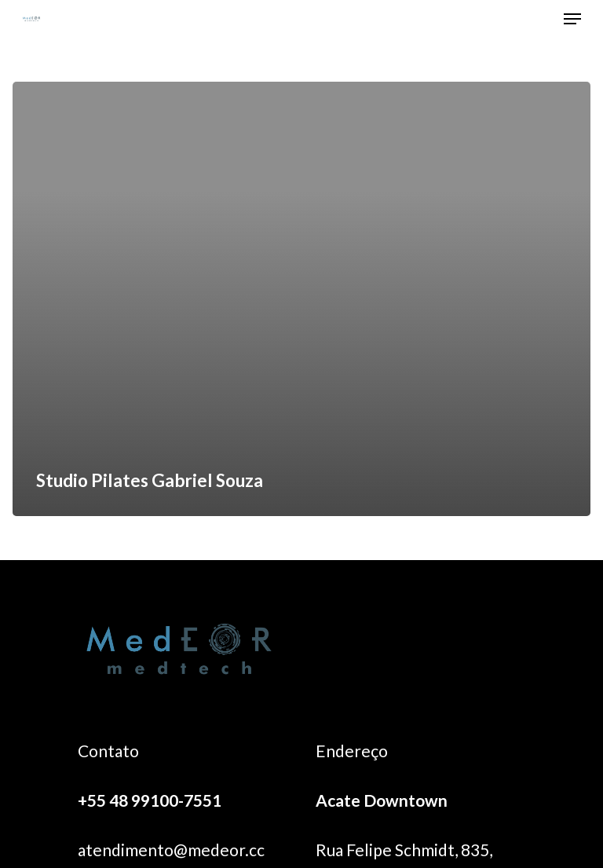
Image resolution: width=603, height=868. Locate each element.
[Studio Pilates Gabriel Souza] (301, 299)
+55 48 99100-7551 (150, 800)
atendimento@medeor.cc (171, 850)
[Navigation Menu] (572, 19)
